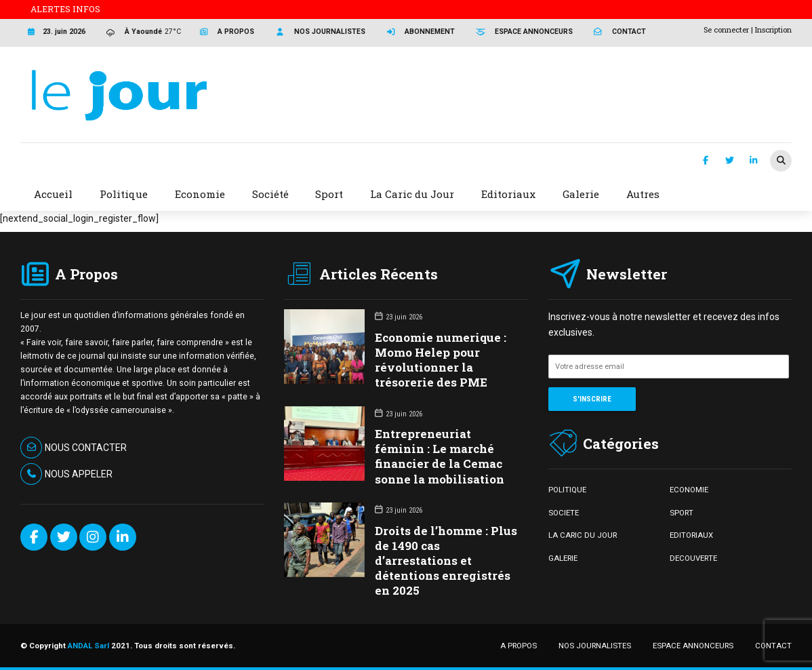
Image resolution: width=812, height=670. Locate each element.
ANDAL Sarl (88, 646)
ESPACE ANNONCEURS (693, 646)
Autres (643, 194)
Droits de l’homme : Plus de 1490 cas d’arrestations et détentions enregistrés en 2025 (446, 560)
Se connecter (726, 29)
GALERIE (563, 558)
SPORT (682, 513)
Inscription (773, 29)
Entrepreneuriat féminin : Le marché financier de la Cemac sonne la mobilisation (440, 456)
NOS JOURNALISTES (595, 646)
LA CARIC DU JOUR (583, 535)
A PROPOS (519, 646)
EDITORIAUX (691, 535)
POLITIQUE (567, 490)
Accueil (53, 194)
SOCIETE (564, 513)
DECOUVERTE (693, 558)
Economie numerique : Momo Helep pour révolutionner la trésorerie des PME (441, 360)
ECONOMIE (689, 490)
